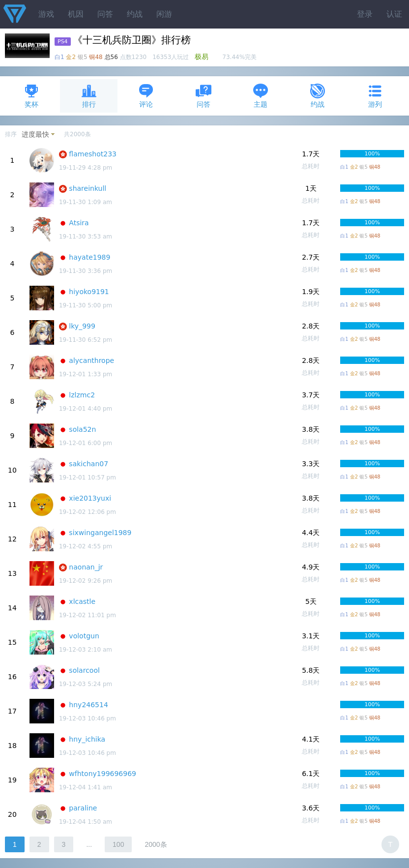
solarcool (84, 670)
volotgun (84, 636)
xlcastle (82, 601)
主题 (261, 96)
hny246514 (88, 705)
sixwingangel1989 (100, 533)
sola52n (82, 429)
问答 (105, 14)
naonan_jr (86, 567)
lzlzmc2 (82, 395)
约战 (135, 14)
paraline (83, 808)
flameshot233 (93, 154)
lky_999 (82, 326)
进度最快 (35, 134)
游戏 (46, 14)
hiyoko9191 (89, 292)
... (89, 844)
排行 (89, 96)
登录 (365, 14)
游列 (375, 96)
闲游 (164, 14)
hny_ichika (87, 739)
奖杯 (31, 96)
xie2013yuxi (90, 498)
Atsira (79, 223)
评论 (146, 96)
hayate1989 (89, 257)
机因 (76, 14)
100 (118, 844)
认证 (394, 14)
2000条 (156, 844)
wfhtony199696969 (102, 774)
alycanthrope (91, 360)
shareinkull (88, 188)
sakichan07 (88, 464)
